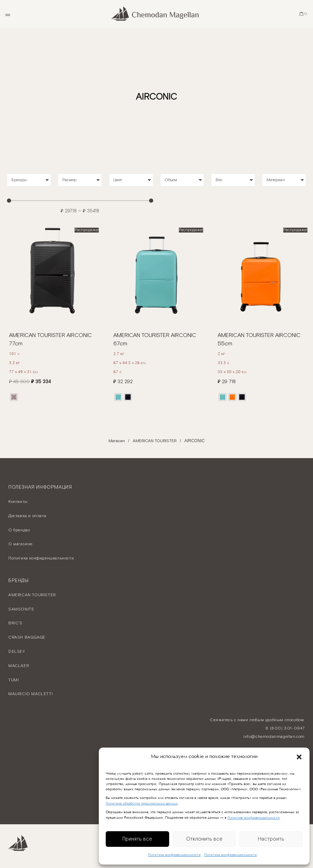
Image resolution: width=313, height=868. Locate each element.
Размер (69, 180)
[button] (299, 757)
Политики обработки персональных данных (142, 804)
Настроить (271, 839)
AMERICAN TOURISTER (155, 441)
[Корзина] (303, 14)
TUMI (14, 680)
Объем (171, 180)
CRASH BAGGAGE (27, 637)
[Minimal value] (80, 201)
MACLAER (19, 666)
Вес (219, 180)
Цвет (118, 180)
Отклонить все (204, 839)
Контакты (18, 502)
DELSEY (17, 652)
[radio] (14, 397)
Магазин (117, 441)
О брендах (19, 530)
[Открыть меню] (7, 14)
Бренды (19, 180)
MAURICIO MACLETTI (31, 694)
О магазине (20, 544)
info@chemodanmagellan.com (274, 737)
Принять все (137, 839)
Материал (276, 180)
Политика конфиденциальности (174, 855)
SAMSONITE (21, 609)
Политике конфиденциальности (254, 818)
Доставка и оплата (27, 516)
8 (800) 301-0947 (285, 728)
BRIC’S (15, 623)
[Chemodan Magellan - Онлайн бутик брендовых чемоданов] (156, 14)
